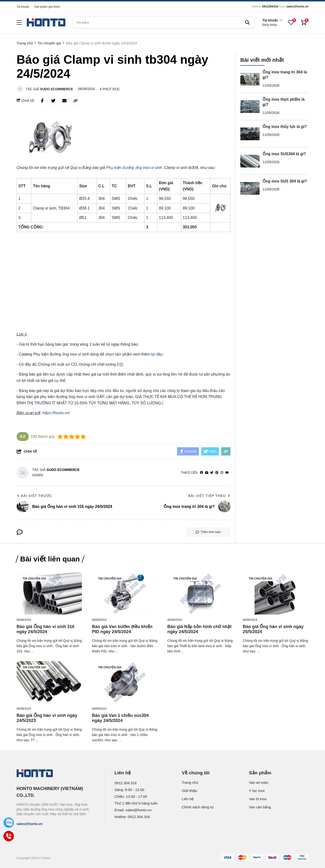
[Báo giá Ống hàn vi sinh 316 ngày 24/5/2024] (50, 593)
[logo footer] (55, 774)
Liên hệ (188, 799)
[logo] (46, 23)
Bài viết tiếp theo (209, 496)
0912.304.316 (126, 783)
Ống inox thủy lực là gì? (285, 123)
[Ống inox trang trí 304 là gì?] (250, 76)
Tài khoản (23, 7)
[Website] (207, 473)
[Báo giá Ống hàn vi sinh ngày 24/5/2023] (50, 682)
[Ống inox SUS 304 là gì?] (250, 185)
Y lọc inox (257, 791)
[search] (164, 22)
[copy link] (76, 101)
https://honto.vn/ (56, 413)
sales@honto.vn (297, 7)
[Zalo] (9, 823)
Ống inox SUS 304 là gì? (285, 178)
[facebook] (202, 473)
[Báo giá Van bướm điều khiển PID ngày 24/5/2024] (125, 593)
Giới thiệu (189, 791)
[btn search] (247, 22)
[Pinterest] (217, 473)
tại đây (157, 354)
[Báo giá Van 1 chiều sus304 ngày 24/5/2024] (125, 682)
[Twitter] (212, 473)
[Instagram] (222, 473)
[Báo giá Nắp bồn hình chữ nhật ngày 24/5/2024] (200, 593)
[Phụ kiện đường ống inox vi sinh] (134, 168)
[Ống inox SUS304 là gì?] (250, 158)
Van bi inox (258, 799)
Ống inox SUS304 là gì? (284, 151)
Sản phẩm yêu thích (47, 7)
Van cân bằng (260, 807)
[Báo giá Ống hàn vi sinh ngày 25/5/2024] (276, 593)
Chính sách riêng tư (198, 807)
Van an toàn (259, 782)
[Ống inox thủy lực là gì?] (250, 131)
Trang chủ (190, 782)
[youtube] (227, 473)
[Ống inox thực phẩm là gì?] (250, 103)
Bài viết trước (35, 496)
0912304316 (270, 7)
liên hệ (177, 374)
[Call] (9, 836)
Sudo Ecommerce (57, 89)
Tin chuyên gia (35, 579)
